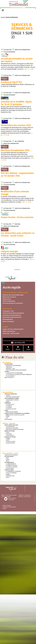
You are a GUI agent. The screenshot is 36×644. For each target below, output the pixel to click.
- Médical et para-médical (12, 535)
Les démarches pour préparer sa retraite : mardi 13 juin (18, 345)
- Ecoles (7, 555)
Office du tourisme (9, 454)
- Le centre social (10, 527)
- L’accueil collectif (10, 549)
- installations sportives (11, 588)
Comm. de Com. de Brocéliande (13, 452)
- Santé (6, 533)
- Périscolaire (9, 557)
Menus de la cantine (9, 420)
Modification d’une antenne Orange (15, 279)
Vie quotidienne (9, 52)
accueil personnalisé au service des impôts (17, 72)
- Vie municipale (8, 487)
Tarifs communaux (9, 424)
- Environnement (8, 542)
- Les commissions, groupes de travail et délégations (19, 497)
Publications (7, 422)
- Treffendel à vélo (10, 599)
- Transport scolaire (10, 564)
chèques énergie (9, 374)
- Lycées (7, 563)
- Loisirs (7, 582)
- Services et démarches (10, 517)
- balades (8, 597)
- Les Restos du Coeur (11, 532)
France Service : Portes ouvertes (17, 315)
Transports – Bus (8, 434)
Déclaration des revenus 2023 (16, 174)
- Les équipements (9, 585)
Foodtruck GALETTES (11, 107)
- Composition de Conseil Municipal (14, 496)
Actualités (7, 50)
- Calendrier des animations (11, 578)
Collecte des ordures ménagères (13, 436)
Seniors (17, 322)
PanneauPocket (8, 442)
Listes (28, 471)
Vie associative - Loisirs (10, 576)
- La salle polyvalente (10, 587)
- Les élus (6, 494)
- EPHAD (7, 539)
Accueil (3, 17)
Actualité (18, 466)
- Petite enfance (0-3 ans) (11, 548)
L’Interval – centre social (11, 456)
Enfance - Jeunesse (9, 546)
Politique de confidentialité (9, 630)
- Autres (7, 584)
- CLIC (7, 541)
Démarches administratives (12, 440)
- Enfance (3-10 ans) (9, 554)
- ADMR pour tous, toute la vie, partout (15, 538)
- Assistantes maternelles (12, 551)
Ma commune (19, 190)
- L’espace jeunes (10, 591)
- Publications (9, 490)
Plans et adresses (8, 444)
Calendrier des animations (12, 438)
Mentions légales (7, 628)
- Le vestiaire (8, 530)
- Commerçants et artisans (12, 523)
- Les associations (9, 579)
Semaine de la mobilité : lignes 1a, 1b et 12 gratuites (16, 140)
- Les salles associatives (11, 590)
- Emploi (7, 524)
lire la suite (29, 81)
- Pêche (7, 600)
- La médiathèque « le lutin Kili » (13, 594)
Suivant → (18, 392)
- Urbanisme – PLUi (10, 491)
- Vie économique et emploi (11, 521)
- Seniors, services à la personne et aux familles (17, 536)
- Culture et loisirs (9, 593)
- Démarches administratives (12, 520)
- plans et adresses (9, 500)
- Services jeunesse (10, 566)
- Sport (7, 581)
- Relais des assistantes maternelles (14, 552)
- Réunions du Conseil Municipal (13, 488)
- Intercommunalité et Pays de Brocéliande (16, 493)
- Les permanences (10, 499)
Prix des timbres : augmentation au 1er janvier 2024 (17, 248)
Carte (8, 471)
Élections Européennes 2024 (15, 212)
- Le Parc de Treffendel (11, 596)
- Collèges (8, 561)
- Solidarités (7, 526)
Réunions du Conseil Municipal (13, 418)
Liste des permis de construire (13, 426)
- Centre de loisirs (10, 558)
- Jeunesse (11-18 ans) (10, 560)
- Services (8, 518)
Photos (18, 471)
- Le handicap (9, 529)
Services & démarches (22, 50)
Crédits (4, 631)
